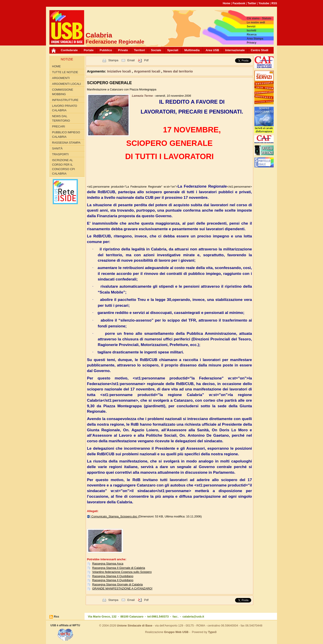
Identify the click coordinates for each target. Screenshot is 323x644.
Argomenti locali (67, 84)
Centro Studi (260, 50)
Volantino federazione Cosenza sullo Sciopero (122, 572)
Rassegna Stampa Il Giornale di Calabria (119, 568)
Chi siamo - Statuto (259, 18)
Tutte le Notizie (65, 72)
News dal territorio (61, 118)
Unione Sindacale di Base (135, 625)
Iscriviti (251, 31)
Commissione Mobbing (63, 92)
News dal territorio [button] (178, 71)
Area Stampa (255, 39)
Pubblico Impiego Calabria (66, 135)
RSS (274, 3)
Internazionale (235, 50)
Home (226, 3)
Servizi (251, 26)
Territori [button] (139, 50)
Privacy (252, 43)
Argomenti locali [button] (148, 71)
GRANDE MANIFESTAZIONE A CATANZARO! (122, 588)
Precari (59, 126)
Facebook (239, 3)
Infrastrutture (65, 100)
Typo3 (212, 632)
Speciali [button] (173, 50)
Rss (57, 617)
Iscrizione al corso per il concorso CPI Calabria (63, 167)
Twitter (252, 3)
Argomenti (61, 78)
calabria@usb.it (193, 617)
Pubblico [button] (106, 50)
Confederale (69, 50)
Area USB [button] (212, 50)
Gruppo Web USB (176, 632)
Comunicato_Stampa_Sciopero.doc (115, 516)
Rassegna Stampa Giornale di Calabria (117, 584)
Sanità (57, 148)
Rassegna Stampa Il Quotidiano (113, 576)
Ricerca (252, 35)
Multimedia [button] (192, 50)
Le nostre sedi (256, 22)
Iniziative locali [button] (120, 71)
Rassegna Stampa (66, 143)
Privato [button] (123, 50)
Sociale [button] (156, 50)
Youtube (264, 3)
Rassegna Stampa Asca (108, 564)
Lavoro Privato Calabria (65, 108)
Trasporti (60, 154)
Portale (89, 50)
